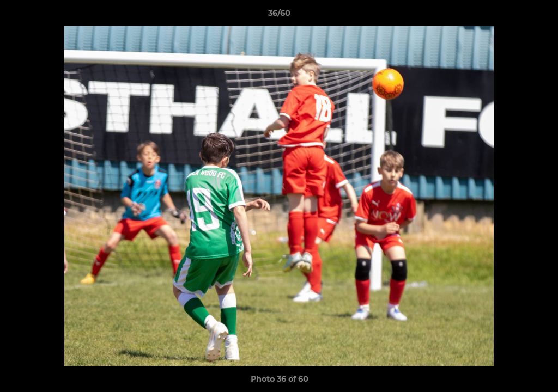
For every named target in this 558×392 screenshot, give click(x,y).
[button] (538, 16)
